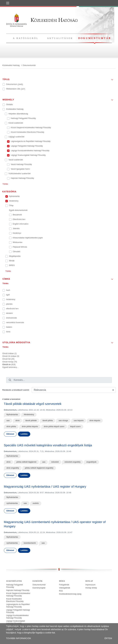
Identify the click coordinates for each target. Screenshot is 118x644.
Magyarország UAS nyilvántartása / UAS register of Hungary (45, 487)
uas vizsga (63, 421)
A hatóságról (26, 38)
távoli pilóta (48, 421)
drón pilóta (11, 427)
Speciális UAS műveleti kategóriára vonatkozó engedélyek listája (48, 445)
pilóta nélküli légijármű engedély (39, 468)
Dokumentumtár (95, 38)
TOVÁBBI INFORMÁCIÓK (19, 638)
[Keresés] (10, 380)
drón (18, 421)
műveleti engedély (73, 462)
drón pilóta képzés (30, 427)
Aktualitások (60, 38)
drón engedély (13, 468)
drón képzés (95, 421)
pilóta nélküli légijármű (26, 462)
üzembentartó (30, 543)
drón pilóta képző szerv (54, 427)
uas (8, 421)
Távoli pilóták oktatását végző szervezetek (33, 404)
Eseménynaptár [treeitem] (39, 588)
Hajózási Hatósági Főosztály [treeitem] (18, 590)
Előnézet (10, 434)
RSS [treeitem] (61, 591)
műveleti (55, 462)
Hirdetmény (29, 415)
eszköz (36, 503)
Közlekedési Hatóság (42, 20)
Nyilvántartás (12, 415)
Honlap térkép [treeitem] (91, 588)
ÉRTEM (108, 638)
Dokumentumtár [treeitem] (39, 585)
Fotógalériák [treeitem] (64, 585)
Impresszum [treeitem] (90, 585)
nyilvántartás (12, 503)
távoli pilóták (31, 421)
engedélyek (91, 462)
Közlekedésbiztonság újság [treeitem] (70, 594)
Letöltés (24, 434)
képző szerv (75, 427)
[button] (59, 78)
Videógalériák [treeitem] (65, 588)
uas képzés (79, 421)
